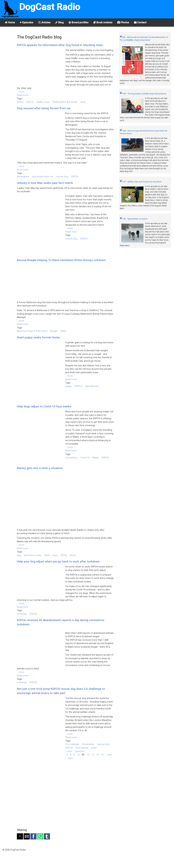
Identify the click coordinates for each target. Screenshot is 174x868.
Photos (123, 22)
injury (55, 555)
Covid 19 (85, 458)
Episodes (27, 22)
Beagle (54, 331)
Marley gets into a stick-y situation (40, 468)
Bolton (20, 102)
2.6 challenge (72, 744)
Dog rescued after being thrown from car (44, 108)
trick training (82, 748)
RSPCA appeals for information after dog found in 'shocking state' (60, 45)
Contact (140, 22)
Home (10, 22)
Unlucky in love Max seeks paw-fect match (45, 183)
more (21, 92)
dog (19, 555)
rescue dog (62, 177)
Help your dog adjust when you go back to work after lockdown (58, 561)
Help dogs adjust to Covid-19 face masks (44, 406)
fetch (47, 555)
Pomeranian (88, 744)
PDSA (64, 555)
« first (69, 751)
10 (78, 755)
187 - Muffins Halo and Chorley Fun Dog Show (141, 182)
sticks (73, 555)
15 (102, 755)
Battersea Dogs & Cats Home (32, 331)
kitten (63, 331)
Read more (23, 95)
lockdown (22, 614)
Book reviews (103, 22)
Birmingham (23, 177)
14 (98, 755)
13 (93, 755)
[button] (20, 836)
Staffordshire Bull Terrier (65, 102)
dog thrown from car (43, 177)
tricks (94, 748)
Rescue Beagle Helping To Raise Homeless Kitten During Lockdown (61, 260)
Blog (59, 22)
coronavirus (71, 458)
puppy (69, 386)
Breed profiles (78, 22)
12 (88, 755)
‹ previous (79, 751)
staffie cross (43, 102)
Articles (44, 22)
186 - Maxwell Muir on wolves (134, 219)
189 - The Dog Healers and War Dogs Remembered (143, 94)
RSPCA (30, 102)
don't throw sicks (33, 555)
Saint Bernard (92, 386)
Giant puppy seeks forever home (38, 337)
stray (83, 102)
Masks (95, 458)
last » (71, 758)
